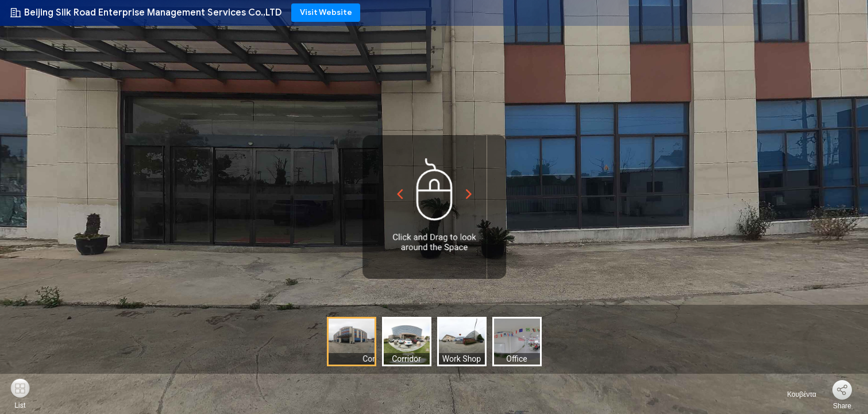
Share (842, 406)
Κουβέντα (795, 394)
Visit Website (326, 12)
